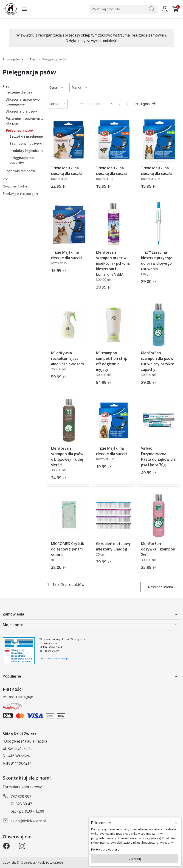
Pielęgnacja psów (20, 130)
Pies (33, 59)
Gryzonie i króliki (15, 186)
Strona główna (13, 59)
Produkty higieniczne (27, 151)
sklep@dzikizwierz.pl (28, 821)
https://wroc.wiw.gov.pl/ (54, 658)
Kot (5, 179)
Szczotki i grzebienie (26, 136)
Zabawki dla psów (21, 171)
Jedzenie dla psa (19, 92)
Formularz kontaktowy (22, 787)
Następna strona (160, 587)
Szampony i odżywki (26, 143)
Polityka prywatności (105, 849)
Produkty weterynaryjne (20, 193)
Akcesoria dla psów (21, 111)
